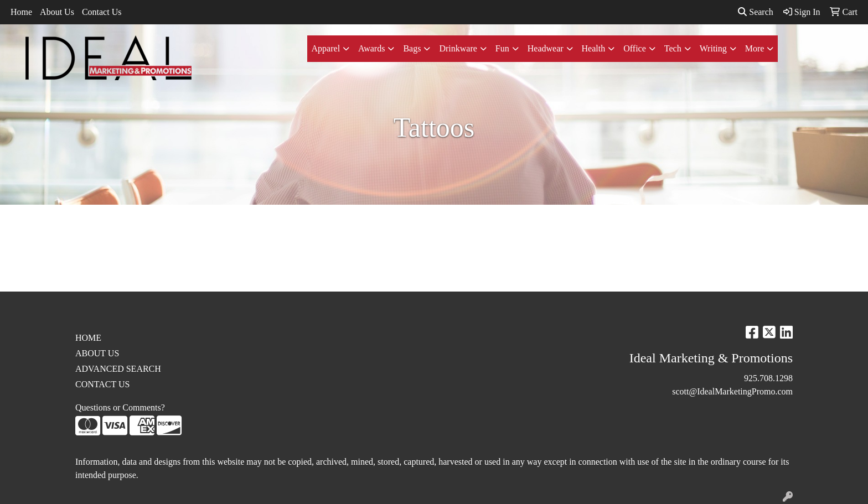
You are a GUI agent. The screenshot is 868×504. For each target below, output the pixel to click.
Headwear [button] (546, 48)
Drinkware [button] (458, 48)
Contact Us (102, 12)
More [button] (755, 48)
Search (756, 12)
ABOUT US (97, 353)
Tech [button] (673, 48)
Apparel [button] (326, 48)
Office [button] (635, 48)
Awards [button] (371, 48)
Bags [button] (412, 48)
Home (21, 12)
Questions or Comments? (120, 407)
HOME (88, 338)
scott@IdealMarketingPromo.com (732, 391)
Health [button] (594, 48)
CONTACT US (102, 384)
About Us (57, 12)
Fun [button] (502, 48)
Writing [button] (713, 48)
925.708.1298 (768, 378)
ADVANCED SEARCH (118, 369)
